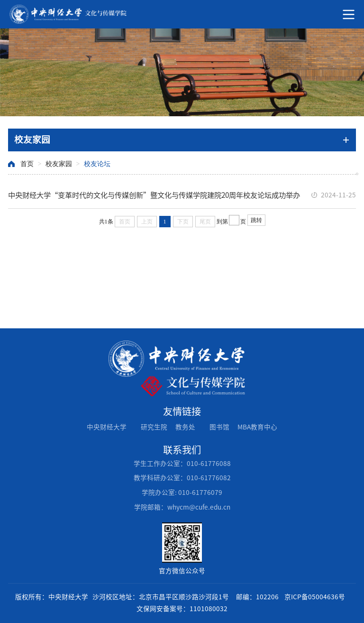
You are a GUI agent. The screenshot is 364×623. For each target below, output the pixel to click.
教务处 (185, 427)
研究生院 (154, 427)
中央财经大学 (107, 427)
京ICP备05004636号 (315, 597)
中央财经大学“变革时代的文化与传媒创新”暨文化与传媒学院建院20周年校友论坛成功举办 (154, 195)
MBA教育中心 (257, 427)
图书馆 (219, 427)
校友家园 (59, 164)
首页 (27, 164)
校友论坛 (97, 164)
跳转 (256, 220)
